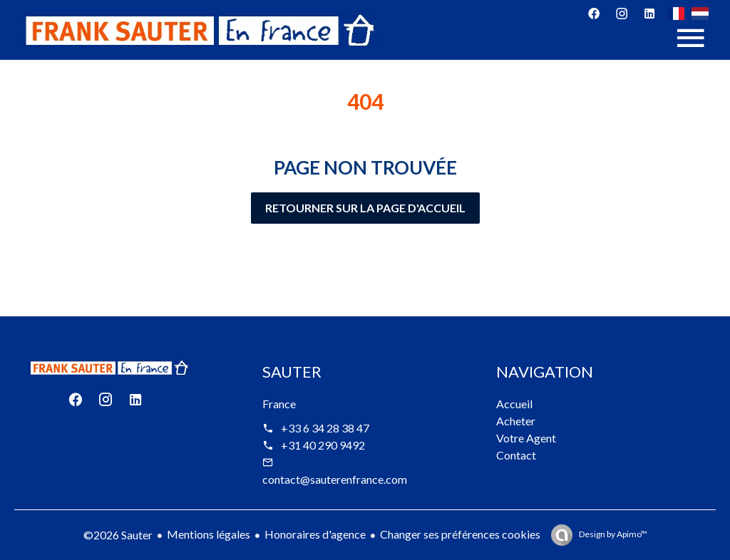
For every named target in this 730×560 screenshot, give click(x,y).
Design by (612, 534)
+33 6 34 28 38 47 (325, 428)
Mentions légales (209, 534)
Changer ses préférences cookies (460, 534)
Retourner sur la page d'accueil (365, 208)
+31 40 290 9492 (323, 445)
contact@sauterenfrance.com (335, 479)
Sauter (292, 372)
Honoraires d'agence (315, 534)
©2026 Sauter (118, 535)
